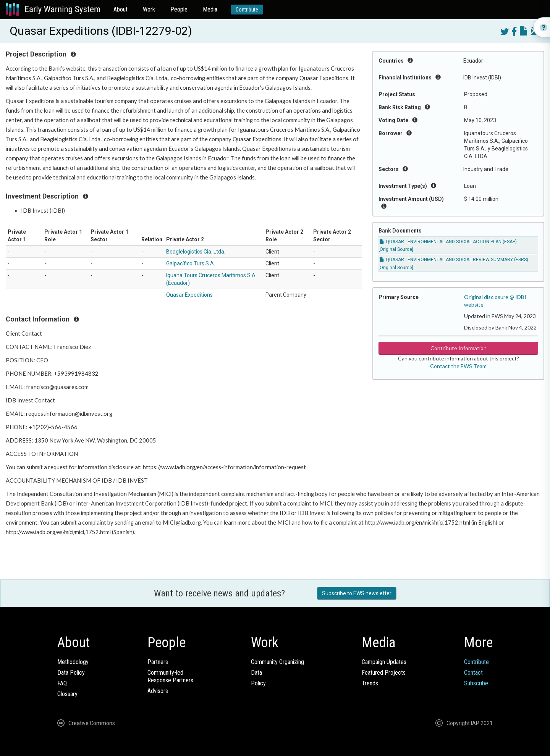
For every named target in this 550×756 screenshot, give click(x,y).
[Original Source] (396, 249)
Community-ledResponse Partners (170, 676)
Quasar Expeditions (189, 295)
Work (149, 9)
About (121, 9)
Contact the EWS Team (458, 366)
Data (256, 673)
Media (210, 9)
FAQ (62, 683)
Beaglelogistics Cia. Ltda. (196, 252)
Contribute (247, 10)
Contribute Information (459, 348)
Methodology (73, 662)
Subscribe (476, 683)
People (179, 9)
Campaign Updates (384, 662)
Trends (370, 683)
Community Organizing (277, 662)
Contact (473, 673)
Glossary (67, 694)
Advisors (158, 691)
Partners (158, 662)
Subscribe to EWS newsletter (357, 593)
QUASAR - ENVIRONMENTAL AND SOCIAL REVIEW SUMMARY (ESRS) (454, 260)
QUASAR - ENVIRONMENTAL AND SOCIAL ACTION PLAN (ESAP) (448, 242)
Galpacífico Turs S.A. (191, 263)
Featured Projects (384, 673)
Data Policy (71, 673)
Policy (258, 683)
